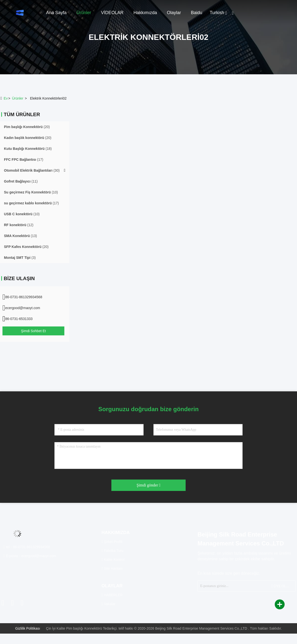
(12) (19, 225)
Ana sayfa (56, 13)
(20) (27, 127)
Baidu (197, 13)
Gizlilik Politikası (28, 628)
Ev (6, 98)
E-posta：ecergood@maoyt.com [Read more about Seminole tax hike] (30, 556)
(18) (28, 149)
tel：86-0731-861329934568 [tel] (27, 547)
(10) (31, 192)
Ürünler (84, 13)
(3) (20, 258)
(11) (21, 181)
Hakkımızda (145, 13)
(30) (32, 170)
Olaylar (174, 13)
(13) (20, 236)
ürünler (18, 98)
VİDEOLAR (112, 13)
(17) (24, 160)
